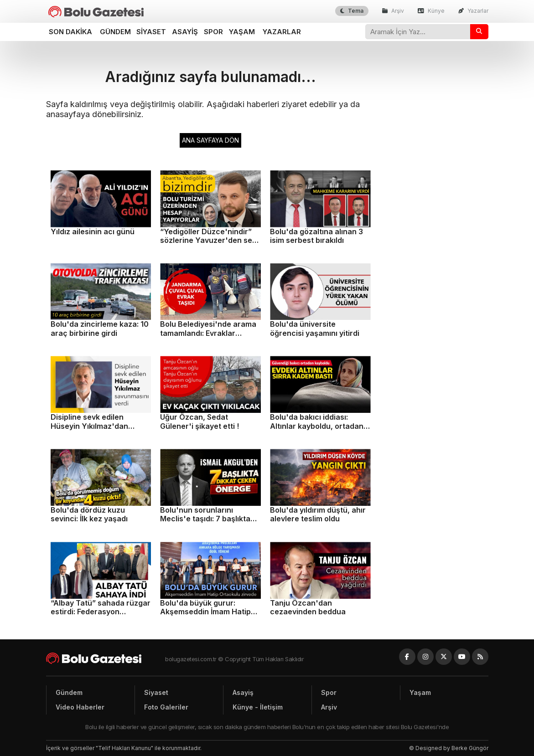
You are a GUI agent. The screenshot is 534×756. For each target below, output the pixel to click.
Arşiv (393, 11)
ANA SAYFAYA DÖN (210, 140)
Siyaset (151, 32)
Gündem (115, 32)
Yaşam (242, 32)
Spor (213, 32)
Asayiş (185, 32)
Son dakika (70, 32)
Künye (431, 11)
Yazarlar (473, 11)
